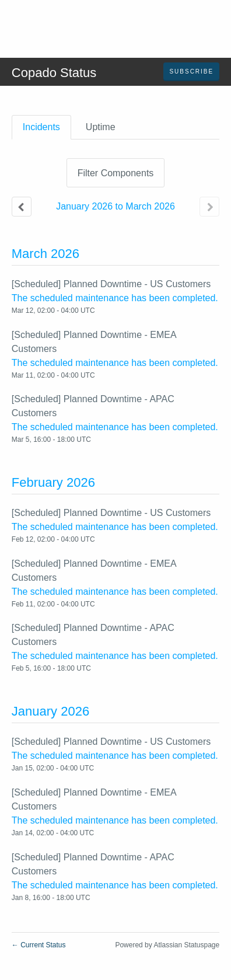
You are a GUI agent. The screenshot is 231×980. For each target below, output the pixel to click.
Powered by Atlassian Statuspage (167, 945)
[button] (191, 72)
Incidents (41, 127)
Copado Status (54, 73)
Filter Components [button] (116, 173)
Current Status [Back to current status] (39, 945)
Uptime (101, 127)
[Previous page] (22, 207)
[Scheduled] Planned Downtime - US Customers (111, 284)
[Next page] (209, 207)
